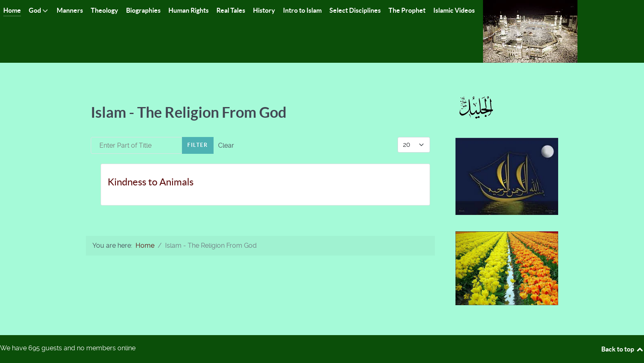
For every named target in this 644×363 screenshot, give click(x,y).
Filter (198, 145)
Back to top (623, 349)
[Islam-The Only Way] (530, 31)
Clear (226, 145)
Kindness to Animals (151, 182)
